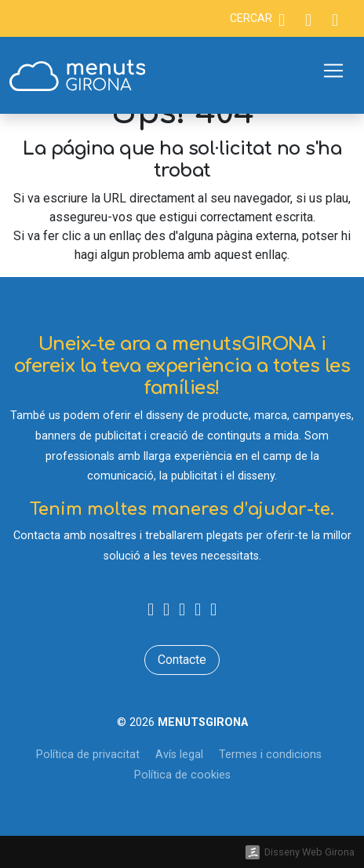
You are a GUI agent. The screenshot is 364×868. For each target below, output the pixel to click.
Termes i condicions (270, 755)
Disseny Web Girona (309, 852)
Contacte (182, 660)
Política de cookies (182, 775)
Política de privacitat (88, 755)
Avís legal (179, 755)
